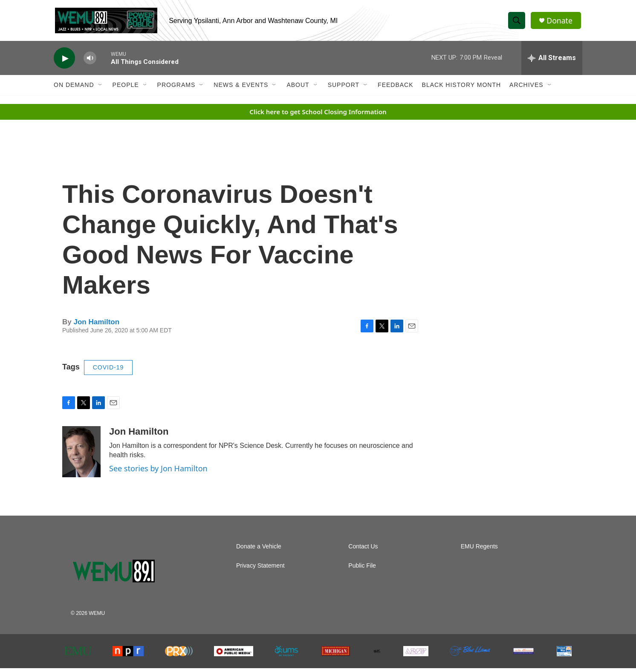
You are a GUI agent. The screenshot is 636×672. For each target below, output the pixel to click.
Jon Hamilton (96, 325)
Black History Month (461, 89)
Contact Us (363, 550)
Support (344, 89)
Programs (176, 89)
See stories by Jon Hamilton (158, 472)
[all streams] (552, 62)
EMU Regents (479, 550)
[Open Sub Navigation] (101, 89)
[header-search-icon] (517, 23)
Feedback (395, 89)
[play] (64, 62)
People (126, 89)
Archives (526, 89)
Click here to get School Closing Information (318, 115)
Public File (362, 570)
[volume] (90, 62)
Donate (561, 22)
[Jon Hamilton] (81, 456)
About (298, 89)
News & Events (241, 89)
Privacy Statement (260, 570)
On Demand (74, 89)
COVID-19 (108, 371)
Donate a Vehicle (259, 550)
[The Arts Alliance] (523, 655)
